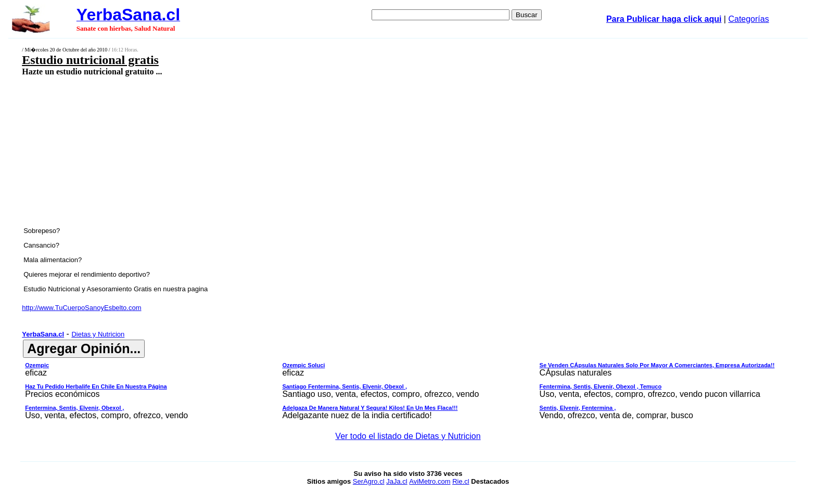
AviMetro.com (430, 481)
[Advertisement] (319, 151)
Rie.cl (461, 481)
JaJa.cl (397, 481)
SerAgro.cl (369, 481)
